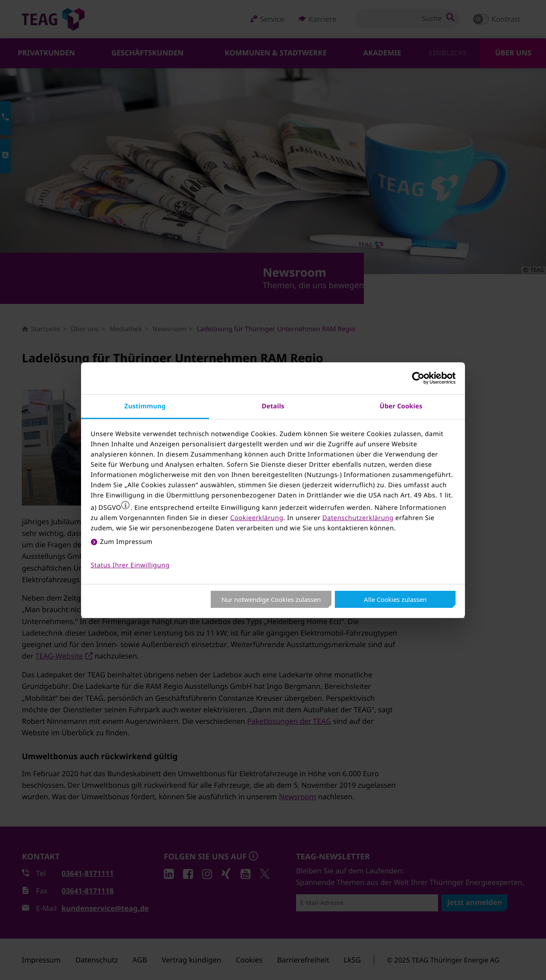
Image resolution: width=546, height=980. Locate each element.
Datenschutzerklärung (358, 518)
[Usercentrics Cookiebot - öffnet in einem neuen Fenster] (418, 378)
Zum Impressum (126, 542)
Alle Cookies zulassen (395, 599)
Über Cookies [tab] (401, 406)
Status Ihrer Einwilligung (130, 565)
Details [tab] (273, 406)
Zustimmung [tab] (145, 406)
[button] (125, 505)
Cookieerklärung (257, 518)
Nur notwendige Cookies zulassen (271, 599)
